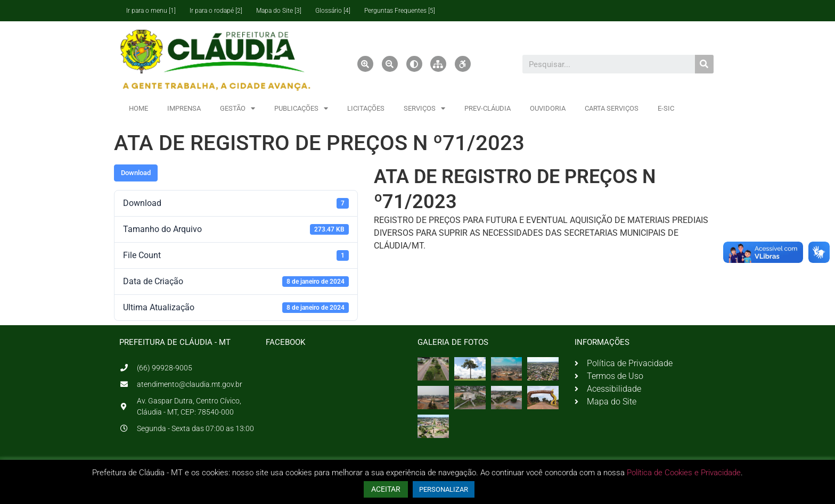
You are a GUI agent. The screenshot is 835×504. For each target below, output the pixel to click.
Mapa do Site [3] (279, 11)
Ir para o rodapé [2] (216, 11)
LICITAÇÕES (366, 108)
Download (136, 173)
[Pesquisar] (704, 64)
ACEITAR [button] (386, 489)
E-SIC (666, 108)
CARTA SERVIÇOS (612, 108)
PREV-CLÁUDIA (488, 108)
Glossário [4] (333, 11)
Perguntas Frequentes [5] (400, 11)
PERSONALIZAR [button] (444, 489)
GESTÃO (238, 108)
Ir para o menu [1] (151, 11)
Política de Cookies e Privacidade (684, 473)
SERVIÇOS (424, 108)
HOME (138, 108)
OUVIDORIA (548, 108)
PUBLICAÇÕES (301, 108)
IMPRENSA (184, 108)
